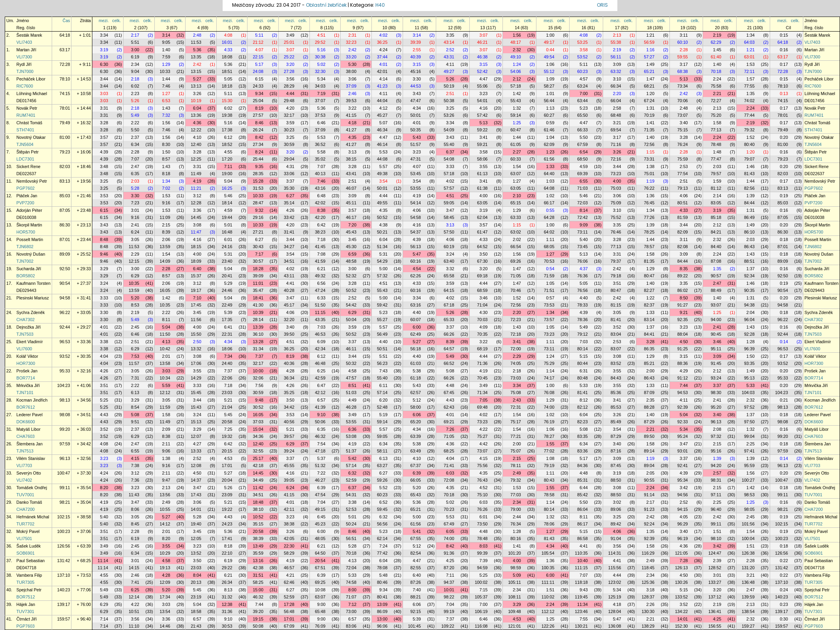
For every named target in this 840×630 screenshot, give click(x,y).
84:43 (616, 378)
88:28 (649, 407)
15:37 (196, 276)
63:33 (516, 217)
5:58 (322, 152)
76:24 (683, 144)
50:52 (382, 217)
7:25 (228, 429)
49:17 (549, 42)
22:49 (227, 305)
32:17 (289, 115)
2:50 (197, 342)
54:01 (483, 101)
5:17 (259, 64)
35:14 (289, 203)
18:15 (196, 247)
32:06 (258, 378)
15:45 (196, 393)
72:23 (516, 320)
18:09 (196, 261)
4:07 (259, 50)
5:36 (197, 50)
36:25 (382, 42)
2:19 (717, 35)
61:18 (415, 378)
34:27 (289, 247)
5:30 (352, 64)
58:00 (415, 407)
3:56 (290, 79)
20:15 (227, 451)
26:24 (258, 130)
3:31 (104, 108)
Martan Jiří (26, 50)
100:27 (748, 480)
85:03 (65, 196)
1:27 (166, 93)
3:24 (450, 254)
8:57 (166, 159)
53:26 (449, 115)
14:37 (196, 480)
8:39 (166, 232)
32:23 (351, 42)
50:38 (449, 101)
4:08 (228, 35)
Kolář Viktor (27, 356)
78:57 (649, 247)
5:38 (417, 371)
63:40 (449, 261)
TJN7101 (25, 393)
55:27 (382, 320)
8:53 (135, 305)
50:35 (415, 130)
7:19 (322, 93)
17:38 (227, 130)
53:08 (351, 436)
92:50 (65, 269)
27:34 (258, 144)
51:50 (320, 305)
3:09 (617, 64)
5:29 (228, 283)
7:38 (135, 465)
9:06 (166, 451)
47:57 (351, 378)
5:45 (228, 415)
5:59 (166, 385)
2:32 (517, 50)
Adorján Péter (29, 210)
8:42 (259, 137)
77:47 (716, 159)
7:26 (450, 429)
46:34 (382, 130)
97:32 (716, 436)
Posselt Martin (30, 239)
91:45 (716, 363)
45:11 (351, 203)
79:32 (749, 130)
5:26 (450, 79)
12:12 (165, 393)
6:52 (383, 502)
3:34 (104, 35)
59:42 (382, 305)
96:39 (749, 349)
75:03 (616, 188)
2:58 (617, 108)
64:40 (549, 174)
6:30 (104, 64)
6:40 (197, 269)
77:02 (549, 451)
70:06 (683, 101)
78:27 (549, 436)
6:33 (322, 298)
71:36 (483, 363)
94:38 (749, 305)
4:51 (322, 35)
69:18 (483, 276)
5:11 (259, 35)
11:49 (196, 174)
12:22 (196, 130)
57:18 (516, 86)
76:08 (549, 393)
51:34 (382, 247)
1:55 (550, 444)
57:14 (382, 393)
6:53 (166, 101)
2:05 (650, 473)
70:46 (516, 290)
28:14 (258, 320)
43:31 (449, 57)
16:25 (227, 188)
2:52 (450, 50)
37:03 (258, 422)
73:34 (683, 86)
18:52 (227, 144)
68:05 (549, 247)
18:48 (258, 502)
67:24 (649, 101)
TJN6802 (25, 247)
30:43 (258, 247)
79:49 (65, 123)
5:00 (383, 269)
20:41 (227, 276)
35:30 (289, 188)
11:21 (196, 188)
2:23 (135, 93)
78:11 (516, 465)
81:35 (649, 261)
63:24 (582, 86)
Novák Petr (27, 108)
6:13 (135, 393)
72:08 (449, 480)
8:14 (584, 210)
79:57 (716, 174)
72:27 (716, 101)
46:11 (351, 349)
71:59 (549, 276)
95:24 (683, 436)
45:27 (382, 115)
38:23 (320, 232)
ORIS (602, 5)
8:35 (684, 269)
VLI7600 (24, 349)
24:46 (227, 290)
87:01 (65, 239)
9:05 (166, 42)
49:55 (382, 203)
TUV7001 (25, 495)
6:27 (290, 196)
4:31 (290, 166)
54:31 (351, 495)
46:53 (320, 334)
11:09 (165, 217)
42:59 (320, 378)
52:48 (382, 407)
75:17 (516, 422)
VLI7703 (24, 465)
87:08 (716, 261)
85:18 (716, 217)
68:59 (483, 290)
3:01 (135, 210)
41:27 (351, 130)
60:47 (516, 130)
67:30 (483, 261)
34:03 (320, 86)
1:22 (650, 298)
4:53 (228, 458)
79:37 (616, 261)
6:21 (322, 269)
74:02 (749, 101)
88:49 (716, 290)
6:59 (352, 254)
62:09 (549, 144)
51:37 (351, 451)
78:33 (582, 305)
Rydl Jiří (24, 64)
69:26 (516, 261)
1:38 (650, 166)
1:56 (517, 35)
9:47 (166, 480)
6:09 (322, 342)
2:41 (135, 225)
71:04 (483, 305)
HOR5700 (26, 232)
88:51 (749, 261)
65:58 (449, 276)
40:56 (289, 422)
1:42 (517, 93)
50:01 (415, 115)
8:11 (166, 320)
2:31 (352, 35)
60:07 (415, 320)
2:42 (352, 50)
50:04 (351, 320)
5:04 (228, 181)
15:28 (258, 181)
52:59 (351, 480)
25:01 (289, 42)
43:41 (351, 174)
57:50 (449, 232)
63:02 (516, 232)
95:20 (716, 407)
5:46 (228, 196)
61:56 (549, 159)
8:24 (259, 152)
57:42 (483, 115)
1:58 (717, 123)
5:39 (228, 312)
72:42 (582, 217)
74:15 (65, 93)
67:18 (449, 305)
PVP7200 (25, 203)
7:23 (135, 203)
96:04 (749, 320)
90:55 (649, 480)
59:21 (483, 144)
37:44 (382, 57)
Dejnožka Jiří (29, 327)
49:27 (449, 71)
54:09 (449, 130)
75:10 (483, 495)
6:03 (450, 473)
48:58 (351, 261)
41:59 (320, 261)
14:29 (196, 378)
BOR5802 (26, 276)
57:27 (649, 57)
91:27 (683, 305)
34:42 (289, 407)
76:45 (649, 203)
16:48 (227, 232)
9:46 (104, 254)
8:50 (684, 298)
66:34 (616, 86)
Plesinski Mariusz (33, 298)
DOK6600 (26, 422)
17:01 (227, 465)
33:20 (351, 57)
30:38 (320, 57)
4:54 (417, 269)
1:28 (751, 342)
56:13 (415, 247)
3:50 (483, 254)
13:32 (196, 349)
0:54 (550, 269)
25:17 (258, 458)
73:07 (683, 115)
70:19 (649, 115)
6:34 (135, 144)
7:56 (259, 385)
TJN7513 (25, 451)
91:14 (649, 495)
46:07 (351, 188)
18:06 (227, 349)
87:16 (616, 451)
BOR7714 (26, 378)
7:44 (684, 385)
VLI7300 (24, 57)
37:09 (351, 86)
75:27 (483, 436)
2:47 (135, 166)
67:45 (449, 393)
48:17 (516, 42)
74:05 (516, 363)
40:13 (320, 174)
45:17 (289, 305)
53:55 (415, 188)
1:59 (717, 181)
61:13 (483, 174)
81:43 (749, 174)
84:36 (582, 465)
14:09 (165, 261)
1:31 (650, 108)
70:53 (549, 261)
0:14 (784, 342)
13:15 (196, 71)
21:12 (258, 42)
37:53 (320, 115)
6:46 (322, 123)
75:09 (616, 203)
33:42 (289, 217)
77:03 (516, 495)
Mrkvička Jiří (28, 385)
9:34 (259, 93)
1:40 (166, 50)
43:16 (320, 188)
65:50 (582, 115)
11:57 (134, 363)
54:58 (415, 217)
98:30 (716, 393)
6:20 (383, 400)
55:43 (516, 101)
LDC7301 (25, 159)
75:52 (616, 217)
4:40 (584, 298)
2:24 (717, 79)
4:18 (352, 123)
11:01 (258, 283)
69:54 (616, 130)
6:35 (135, 174)
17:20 (227, 159)
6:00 (417, 327)
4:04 (104, 356)
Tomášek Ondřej (32, 488)
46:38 (483, 57)
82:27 (649, 290)
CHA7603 (26, 436)
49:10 (516, 57)
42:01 (382, 71)
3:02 (617, 502)
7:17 (259, 254)
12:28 (196, 203)
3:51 (617, 283)
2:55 (417, 50)
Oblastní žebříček (326, 5)
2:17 (135, 35)
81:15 (616, 305)
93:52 (65, 356)
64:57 (449, 349)
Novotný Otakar (31, 137)
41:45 (320, 247)
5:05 (228, 79)
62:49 (415, 334)
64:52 (483, 247)
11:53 (196, 42)
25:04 (258, 101)
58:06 (483, 159)
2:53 (684, 166)
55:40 (449, 144)
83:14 (649, 320)
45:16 (415, 71)
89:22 (683, 276)
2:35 (650, 400)
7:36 (135, 480)
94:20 (716, 465)
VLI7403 (24, 42)
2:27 (517, 152)
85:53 (616, 407)
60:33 (516, 159)
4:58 (352, 371)
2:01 (166, 356)
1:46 (751, 166)
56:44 (549, 101)
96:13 (716, 422)
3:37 (290, 181)
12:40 (196, 144)
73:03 (516, 378)
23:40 (227, 261)
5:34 (322, 79)
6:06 (417, 415)
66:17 (549, 203)
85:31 (582, 480)
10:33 (165, 71)
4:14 (383, 79)
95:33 (65, 371)
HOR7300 (26, 363)
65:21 (649, 71)
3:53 (104, 196)
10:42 (165, 349)
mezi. (104, 21)
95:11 (716, 349)
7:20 (352, 225)
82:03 (65, 166)
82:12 (582, 407)
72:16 (616, 159)
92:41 (683, 465)
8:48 (104, 239)
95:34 (683, 480)
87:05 (65, 210)
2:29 (135, 254)
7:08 (322, 254)
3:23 (483, 93)
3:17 (684, 64)
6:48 (322, 196)
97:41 (749, 451)
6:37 (450, 152)
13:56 (165, 495)
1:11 (550, 239)
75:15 (683, 130)
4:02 (383, 35)
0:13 (784, 93)
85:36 (616, 393)
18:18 (227, 86)
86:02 (683, 290)
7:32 (166, 115)
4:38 (383, 225)
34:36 (258, 436)
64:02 (549, 232)
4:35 (352, 137)
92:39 (683, 407)
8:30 (166, 144)
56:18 (415, 349)
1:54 (517, 166)
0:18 (784, 239)
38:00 (351, 71)
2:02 (517, 239)
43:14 (449, 42)
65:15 (516, 203)
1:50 (166, 152)
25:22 (289, 57)
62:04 (483, 217)
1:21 (650, 35)
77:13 (716, 130)
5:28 (135, 188)
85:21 (649, 363)
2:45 (135, 327)
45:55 (289, 465)
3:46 (483, 298)
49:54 (549, 57)
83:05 (716, 203)
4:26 (290, 210)
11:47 (196, 232)
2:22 (135, 123)
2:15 (166, 225)
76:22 (649, 188)
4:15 (135, 458)
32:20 (289, 320)
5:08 (450, 371)
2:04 (751, 312)
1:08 (550, 458)
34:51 (289, 261)
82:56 (749, 188)
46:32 (320, 436)
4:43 (450, 400)
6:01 (228, 239)
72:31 (516, 407)
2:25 (751, 444)
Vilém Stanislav (31, 458)
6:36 (352, 429)
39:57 (289, 436)
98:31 (716, 480)
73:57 (549, 320)
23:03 (227, 393)
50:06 (320, 422)
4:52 (483, 488)
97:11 (716, 495)
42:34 (320, 349)
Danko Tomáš (29, 502)
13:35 (196, 57)
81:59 (683, 217)
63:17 (65, 50)
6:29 (135, 276)
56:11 (616, 57)
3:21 (617, 123)
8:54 (135, 407)
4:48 (450, 385)
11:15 (320, 312)
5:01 (228, 225)
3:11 (684, 35)
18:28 (258, 269)
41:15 (351, 115)
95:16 (716, 451)
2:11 (166, 444)
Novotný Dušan (31, 254)
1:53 (751, 64)
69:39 (582, 174)
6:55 (584, 181)
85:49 (616, 422)
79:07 (749, 159)
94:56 (683, 495)
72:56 (649, 144)
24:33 (258, 86)
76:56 (582, 290)
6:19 (135, 57)
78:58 (549, 495)
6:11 (383, 385)
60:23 (582, 71)
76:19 (549, 422)
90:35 (749, 290)
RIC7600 (25, 86)
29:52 (320, 42)
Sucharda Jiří (29, 269)
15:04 (258, 429)
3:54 (383, 181)
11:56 (196, 320)
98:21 (65, 502)
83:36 (582, 451)
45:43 (351, 232)
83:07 (616, 349)
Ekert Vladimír (30, 342)
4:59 (584, 166)
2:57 (717, 473)
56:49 (382, 334)
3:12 (197, 196)
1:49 (650, 64)
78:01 (65, 108)
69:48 (483, 407)
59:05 (449, 203)
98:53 (749, 495)
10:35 (134, 283)
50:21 (382, 232)
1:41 (650, 123)
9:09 (584, 225)
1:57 (751, 79)
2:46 (352, 93)
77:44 (749, 115)
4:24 (383, 50)
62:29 (716, 42)
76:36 (582, 276)
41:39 (320, 407)
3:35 (450, 35)
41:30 (258, 305)
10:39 (258, 312)
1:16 (650, 50)
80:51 (683, 203)
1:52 (751, 137)
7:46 (166, 86)
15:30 (227, 101)
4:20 (290, 108)
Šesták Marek (29, 35)
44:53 (415, 86)
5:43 (417, 137)
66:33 (582, 130)
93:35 (749, 363)
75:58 (716, 86)
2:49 (517, 473)
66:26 (449, 334)
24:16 (227, 247)
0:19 (784, 196)
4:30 (483, 312)
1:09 (550, 79)
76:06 (582, 261)
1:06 (550, 64)
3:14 (166, 35)
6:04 (197, 108)
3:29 (104, 269)
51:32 (320, 465)
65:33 (449, 320)
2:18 (135, 79)
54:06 (516, 71)
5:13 (684, 79)
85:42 (582, 495)
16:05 (165, 290)
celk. (116, 21)
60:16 (415, 261)
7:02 (166, 188)
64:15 (449, 290)
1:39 (751, 196)
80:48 (582, 378)
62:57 (415, 393)
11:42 (258, 488)
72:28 (65, 64)
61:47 (483, 232)
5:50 (135, 130)
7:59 (166, 57)
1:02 (550, 196)
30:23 (289, 130)
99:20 (65, 429)
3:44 (104, 79)
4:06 (684, 196)
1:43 (166, 108)
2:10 (517, 196)
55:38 (616, 42)
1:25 (517, 123)
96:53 (65, 342)
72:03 (582, 203)
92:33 (683, 422)
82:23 (582, 422)
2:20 (617, 93)
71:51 (549, 290)
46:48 (320, 363)
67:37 (415, 465)
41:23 (382, 86)
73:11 (582, 232)
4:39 (104, 152)
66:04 (616, 101)
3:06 (352, 79)
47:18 (320, 451)
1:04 (550, 137)
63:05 (516, 188)
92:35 (683, 320)
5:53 (322, 137)
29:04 (289, 159)
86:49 (749, 217)
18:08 (227, 57)
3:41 (483, 137)
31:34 (258, 349)
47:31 (415, 159)
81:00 (65, 137)
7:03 (322, 327)
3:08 (197, 225)
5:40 (584, 239)
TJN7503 (25, 334)
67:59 (582, 144)
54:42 (351, 305)
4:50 (684, 342)
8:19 (259, 108)
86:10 (749, 232)
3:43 (417, 93)
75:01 (649, 174)
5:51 (135, 42)
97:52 (749, 407)
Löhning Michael (32, 93)
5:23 (584, 108)
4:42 (483, 444)
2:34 (135, 64)
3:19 (104, 50)
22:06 (227, 378)
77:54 (683, 174)
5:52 (383, 488)
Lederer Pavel (30, 415)
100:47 (64, 473)
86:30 (65, 225)
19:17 (196, 290)
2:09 (166, 429)
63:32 (616, 71)
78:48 (716, 144)
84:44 (749, 203)
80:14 (582, 349)
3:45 (352, 239)
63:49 (415, 451)
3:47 (450, 210)
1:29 (166, 64)
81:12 (716, 188)
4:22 (483, 429)
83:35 (582, 436)
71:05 (516, 276)
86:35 (649, 349)
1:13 (550, 108)
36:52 (320, 144)
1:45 (717, 50)
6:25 (322, 371)
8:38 (322, 210)
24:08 (258, 71)
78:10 (65, 79)
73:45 (582, 247)
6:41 (228, 327)
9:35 (259, 166)
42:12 (320, 393)
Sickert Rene (29, 166)
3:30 (417, 79)
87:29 (649, 422)
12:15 (134, 261)
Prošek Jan (27, 371)
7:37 (259, 356)
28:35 (258, 174)
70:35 (483, 334)
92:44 (65, 327)
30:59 (289, 144)
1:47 (650, 79)
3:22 (352, 108)
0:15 (784, 35)
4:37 (584, 269)
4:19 (197, 181)
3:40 (684, 123)
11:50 (165, 334)
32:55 (258, 451)
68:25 (449, 451)
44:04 (382, 101)
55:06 (483, 86)
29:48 (289, 101)
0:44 (550, 50)
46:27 (320, 480)
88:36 (683, 363)
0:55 (550, 210)
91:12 (683, 378)
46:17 (351, 217)
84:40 (716, 247)
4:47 (483, 79)
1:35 (751, 93)
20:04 (227, 480)
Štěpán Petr (28, 152)
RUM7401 (26, 115)
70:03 (483, 320)
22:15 (258, 57)
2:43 (517, 400)
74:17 (549, 378)
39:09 (258, 276)
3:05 (135, 239)
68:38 (683, 71)
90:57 (716, 276)
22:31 (227, 334)
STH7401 (25, 130)
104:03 (748, 393)
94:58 (65, 298)
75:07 (516, 451)
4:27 (197, 444)
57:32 (382, 276)
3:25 (450, 108)
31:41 (289, 232)
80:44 (582, 363)
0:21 (784, 400)
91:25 (683, 349)
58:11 (382, 451)
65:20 (415, 422)
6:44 (584, 488)
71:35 (649, 130)
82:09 (683, 232)
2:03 (717, 166)
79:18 (616, 276)
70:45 (483, 378)
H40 (380, 5)
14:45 (196, 217)
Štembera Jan (30, 444)
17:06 (196, 363)
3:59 (290, 123)
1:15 (650, 152)
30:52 (258, 407)
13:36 (196, 115)
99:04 (749, 436)
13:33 (196, 451)
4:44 (290, 93)
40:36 (289, 363)
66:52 (449, 363)
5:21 (228, 400)
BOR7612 (26, 407)
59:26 (382, 480)
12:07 (196, 436)
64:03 (749, 42)
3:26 (197, 93)
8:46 (259, 123)
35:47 (258, 290)
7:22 (322, 473)
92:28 (749, 334)
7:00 (584, 93)
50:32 (351, 363)
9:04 (135, 71)
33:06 (289, 174)
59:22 (483, 130)
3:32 (450, 269)
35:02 (320, 159)
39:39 (415, 42)
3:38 (104, 342)
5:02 (322, 64)
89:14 (649, 451)
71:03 (582, 188)
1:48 (717, 152)
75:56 (483, 465)
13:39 (258, 327)
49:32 (320, 276)
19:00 (227, 174)
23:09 (227, 495)
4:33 (228, 50)
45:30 (351, 247)
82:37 (649, 305)
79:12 (582, 334)
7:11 (228, 166)
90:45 (716, 334)
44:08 (382, 159)
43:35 (320, 320)
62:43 (449, 407)
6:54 (584, 152)
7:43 (383, 371)
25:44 (258, 159)
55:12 (549, 71)
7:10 (197, 298)
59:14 (516, 115)
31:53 (258, 188)
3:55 (483, 166)
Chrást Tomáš (30, 123)
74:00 (549, 407)
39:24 (289, 451)
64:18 (65, 35)
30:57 (258, 261)
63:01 (749, 57)
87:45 (616, 465)
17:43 (196, 495)
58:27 (549, 86)
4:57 (584, 79)
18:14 (227, 203)
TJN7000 (25, 71)
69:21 (449, 422)
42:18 (258, 465)
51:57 (415, 144)
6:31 (584, 371)
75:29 (549, 363)
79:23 (65, 152)
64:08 (549, 188)
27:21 (258, 232)
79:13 (683, 188)
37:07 (320, 101)
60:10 (683, 42)
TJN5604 (25, 144)
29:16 (258, 217)
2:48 (197, 35)
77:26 (649, 217)
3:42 (684, 488)
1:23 (550, 152)
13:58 (165, 363)
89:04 (649, 465)
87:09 (649, 393)
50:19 (449, 86)
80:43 (549, 480)
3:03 (104, 93)
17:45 (196, 305)
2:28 (684, 50)
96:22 (65, 312)
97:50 (749, 422)
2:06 (166, 239)
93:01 (683, 451)
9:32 (259, 210)
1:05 (550, 283)
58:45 (449, 217)
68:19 (483, 349)
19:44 (227, 217)
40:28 (289, 290)
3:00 (135, 50)
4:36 (197, 123)
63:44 (582, 101)
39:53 (351, 101)
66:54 (516, 247)
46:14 (382, 144)
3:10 (617, 79)
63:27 (382, 465)
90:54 (65, 283)
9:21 (684, 312)
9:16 (166, 203)
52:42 (483, 71)
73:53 (549, 305)
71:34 (483, 393)
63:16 (415, 305)
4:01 (383, 64)
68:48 (616, 115)
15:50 (196, 334)
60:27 (549, 115)
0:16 (784, 50)
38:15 (351, 159)
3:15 (417, 64)
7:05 (483, 400)
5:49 (135, 115)
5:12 (417, 400)
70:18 (716, 71)
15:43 (196, 407)
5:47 (417, 254)
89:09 (65, 254)
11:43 (134, 495)
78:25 (649, 232)
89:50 (649, 436)
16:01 (227, 42)
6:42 (322, 225)
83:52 (616, 363)
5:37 (322, 458)
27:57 (258, 115)
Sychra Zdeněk (31, 312)
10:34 (165, 378)
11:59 (165, 407)
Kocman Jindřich (32, 400)
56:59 (649, 42)
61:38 (483, 188)
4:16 (483, 108)
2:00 (650, 371)
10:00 (258, 371)
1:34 (751, 35)
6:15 (259, 79)
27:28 (289, 71)
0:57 (550, 298)
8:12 (584, 400)
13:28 (258, 342)
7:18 (322, 239)
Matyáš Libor (29, 429)
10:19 (196, 101)
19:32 (227, 436)
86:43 (749, 247)
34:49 (258, 480)
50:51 (382, 349)
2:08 (717, 429)
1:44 (166, 79)
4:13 (166, 342)
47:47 (415, 101)
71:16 (616, 144)
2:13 (617, 35)
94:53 (683, 393)
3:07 (483, 35)
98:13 (65, 400)
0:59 (550, 123)
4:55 (228, 152)
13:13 (196, 86)
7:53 (135, 356)
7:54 (322, 444)
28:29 (289, 86)
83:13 (65, 181)
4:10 (197, 137)
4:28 (290, 371)
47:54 (320, 495)
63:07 (516, 174)
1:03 (550, 181)
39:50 (289, 334)
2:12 (517, 79)
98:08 (65, 415)
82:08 (683, 247)
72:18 (516, 334)
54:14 (415, 203)
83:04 (616, 334)
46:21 (483, 42)
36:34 (289, 378)
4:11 (450, 64)
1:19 (650, 181)
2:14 (717, 196)
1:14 (550, 371)
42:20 (320, 217)
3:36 (197, 210)
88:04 (683, 334)
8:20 (104, 488)
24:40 (227, 363)
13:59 (165, 247)
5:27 (197, 79)
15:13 (196, 422)
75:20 (716, 115)
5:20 (135, 298)
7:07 (135, 159)
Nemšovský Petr (32, 181)
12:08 (196, 465)
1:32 (517, 108)
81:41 (616, 320)
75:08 (516, 393)
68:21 (649, 86)
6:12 (228, 137)
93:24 (716, 378)
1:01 (550, 93)
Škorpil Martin (29, 225)
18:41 (258, 298)
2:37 (135, 137)
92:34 (749, 276)
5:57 (383, 166)
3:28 (104, 123)
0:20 (784, 137)
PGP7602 (26, 188)
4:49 (352, 400)
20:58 (227, 422)
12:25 (196, 159)
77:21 (516, 436)
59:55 (683, 57)
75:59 (683, 159)
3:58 (584, 50)
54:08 (449, 159)
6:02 (135, 86)
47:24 (320, 290)
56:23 (382, 363)
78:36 (582, 320)
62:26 (415, 276)
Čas (66, 21)
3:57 (104, 137)
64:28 (549, 217)
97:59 (65, 444)
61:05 (516, 144)
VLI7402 (24, 480)
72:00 (516, 349)
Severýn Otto (29, 473)
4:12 (383, 108)
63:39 (415, 436)
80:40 (749, 144)
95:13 (749, 378)
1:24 (517, 64)
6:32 (352, 473)
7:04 (322, 502)
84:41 (649, 334)
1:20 (650, 93)
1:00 (550, 35)
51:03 (351, 393)
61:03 (415, 363)
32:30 (320, 71)
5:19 (383, 415)
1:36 (650, 196)
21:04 (227, 407)
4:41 (290, 283)
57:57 (449, 188)
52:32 (351, 276)
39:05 (289, 480)
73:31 (649, 159)
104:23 (64, 385)
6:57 (322, 400)
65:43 (415, 495)
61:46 (549, 130)
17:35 (227, 320)
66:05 (415, 480)
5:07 (383, 123)
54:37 (415, 232)
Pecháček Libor (31, 79)
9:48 (259, 400)
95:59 (749, 465)
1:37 (751, 269)
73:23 (616, 174)
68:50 (582, 159)
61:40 (716, 57)
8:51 (352, 385)
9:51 (135, 422)
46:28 (351, 407)
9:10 (322, 415)
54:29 (382, 261)
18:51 (227, 71)
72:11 (749, 71)
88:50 (616, 480)
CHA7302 (26, 320)
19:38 (227, 115)
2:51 (450, 93)
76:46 (616, 232)
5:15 (584, 356)
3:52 (617, 327)
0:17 (784, 64)
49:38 (382, 174)
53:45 (415, 174)
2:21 (717, 93)
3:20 (290, 64)
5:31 (228, 254)
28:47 (258, 203)
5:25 (104, 400)
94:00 (716, 320)
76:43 (483, 480)
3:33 (450, 166)
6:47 (322, 385)
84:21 (716, 232)
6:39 (417, 473)
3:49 (290, 35)
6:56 (322, 283)
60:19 (449, 247)
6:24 (135, 232)
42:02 (320, 203)
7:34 (228, 356)
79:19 (549, 465)
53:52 (582, 57)
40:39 (415, 57)
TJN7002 (25, 261)
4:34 (417, 108)
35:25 (289, 393)
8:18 (166, 174)
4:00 (617, 181)
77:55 (749, 86)
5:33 (584, 385)
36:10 (258, 334)
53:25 (582, 42)
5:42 (352, 458)
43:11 (289, 276)
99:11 (65, 488)
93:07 (716, 305)
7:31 (135, 378)
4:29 (684, 371)
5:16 (322, 50)
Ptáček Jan (27, 196)
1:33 (550, 166)
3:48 (104, 166)
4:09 (483, 327)
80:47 (649, 276)
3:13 (352, 152)
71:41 (449, 465)
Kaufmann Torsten (34, 283)
